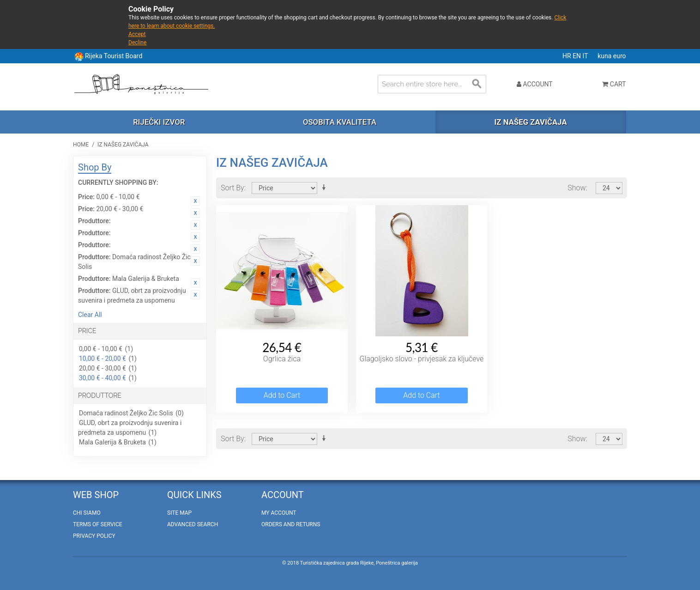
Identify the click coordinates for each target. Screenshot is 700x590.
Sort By (232, 188)
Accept (137, 34)
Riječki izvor (159, 122)
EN (577, 56)
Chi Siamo (87, 513)
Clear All (90, 315)
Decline (137, 43)
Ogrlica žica (282, 359)
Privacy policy (94, 536)
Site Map (179, 513)
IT (586, 56)
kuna (605, 56)
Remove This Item (195, 201)
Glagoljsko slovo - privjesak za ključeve (422, 359)
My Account (279, 513)
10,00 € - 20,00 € (103, 359)
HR (567, 56)
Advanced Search (193, 524)
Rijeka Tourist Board (114, 56)
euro (620, 56)
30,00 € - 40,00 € (103, 378)
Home (81, 145)
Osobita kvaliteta (340, 122)
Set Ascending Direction (326, 188)
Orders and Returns (291, 524)
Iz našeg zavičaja (530, 122)
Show (576, 188)
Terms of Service (98, 524)
